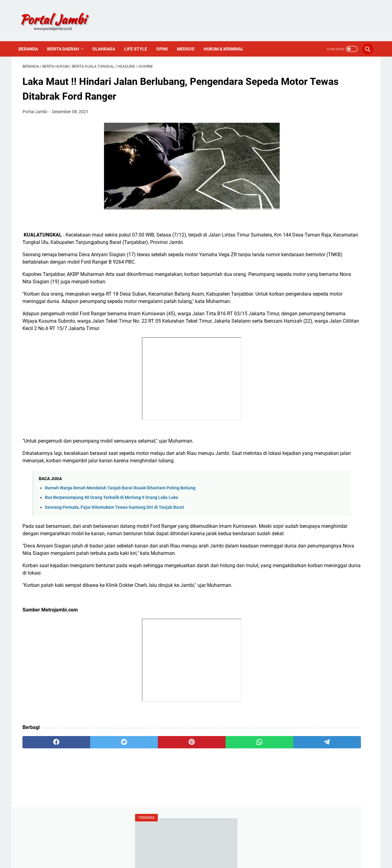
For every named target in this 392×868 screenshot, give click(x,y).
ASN (288, 315)
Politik (290, 378)
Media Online (298, 357)
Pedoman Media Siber (307, 446)
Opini (166, 39)
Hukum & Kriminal (228, 39)
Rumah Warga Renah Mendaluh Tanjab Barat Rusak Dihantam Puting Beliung (120, 512)
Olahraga (108, 39)
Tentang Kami (299, 436)
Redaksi (292, 426)
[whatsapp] (185, 781)
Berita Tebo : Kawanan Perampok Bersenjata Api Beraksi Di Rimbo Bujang (319, 128)
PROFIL (233, 846)
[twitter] (92, 781)
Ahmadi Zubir (298, 326)
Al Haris (292, 336)
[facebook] (46, 781)
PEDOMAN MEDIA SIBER (196, 846)
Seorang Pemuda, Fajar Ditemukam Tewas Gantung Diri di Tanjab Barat (114, 531)
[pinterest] (139, 781)
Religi (289, 388)
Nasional (293, 367)
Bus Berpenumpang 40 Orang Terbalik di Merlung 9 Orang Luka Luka (112, 522)
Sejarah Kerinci (300, 457)
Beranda (32, 39)
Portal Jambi (205, 858)
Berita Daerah (67, 39)
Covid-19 (293, 346)
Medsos (190, 39)
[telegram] (232, 781)
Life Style (140, 39)
